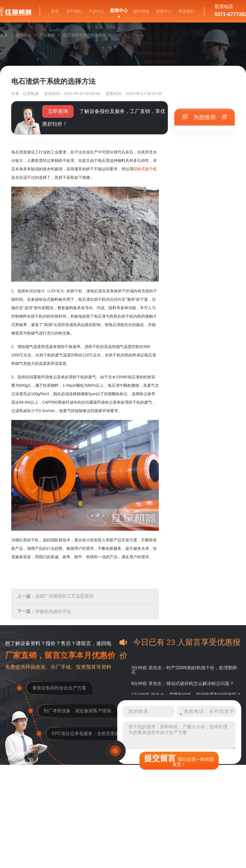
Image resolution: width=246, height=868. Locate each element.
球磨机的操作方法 (53, 612)
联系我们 (186, 11)
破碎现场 (141, 11)
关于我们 (74, 11)
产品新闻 (47, 35)
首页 (55, 11)
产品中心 (96, 11)
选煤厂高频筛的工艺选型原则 (64, 596)
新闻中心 (119, 11)
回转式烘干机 (145, 169)
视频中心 (164, 11)
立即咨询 (58, 111)
